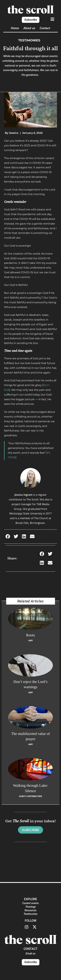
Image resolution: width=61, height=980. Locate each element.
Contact (45, 28)
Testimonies (29, 40)
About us (29, 28)
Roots (31, 635)
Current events (30, 903)
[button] (8, 537)
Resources (30, 910)
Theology (30, 907)
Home (15, 28)
